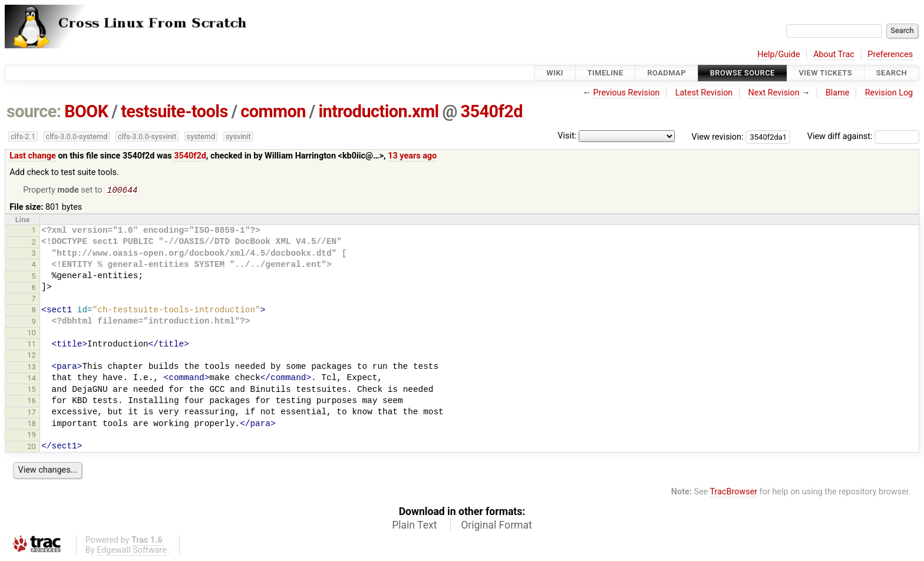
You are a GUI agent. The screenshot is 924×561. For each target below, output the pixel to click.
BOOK (86, 111)
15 (32, 390)
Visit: (567, 136)
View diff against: (863, 136)
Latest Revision (704, 93)
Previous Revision (627, 93)
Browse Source (742, 73)
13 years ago (412, 156)
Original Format (496, 526)
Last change (33, 156)
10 (32, 334)
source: (34, 111)
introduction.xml (378, 111)
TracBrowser (734, 493)
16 (32, 402)
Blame (838, 93)
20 (32, 448)
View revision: (718, 136)
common (273, 111)
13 (32, 368)
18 (32, 425)
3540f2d (492, 111)
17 (32, 413)
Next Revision (773, 93)
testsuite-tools (174, 111)
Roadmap (666, 73)
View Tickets (826, 73)
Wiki (555, 73)
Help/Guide (778, 55)
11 (32, 345)
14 (32, 379)
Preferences (890, 55)
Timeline (605, 73)
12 (32, 356)
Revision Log (889, 93)
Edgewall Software (132, 551)
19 (32, 436)
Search (892, 73)
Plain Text (414, 526)
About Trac (834, 55)
